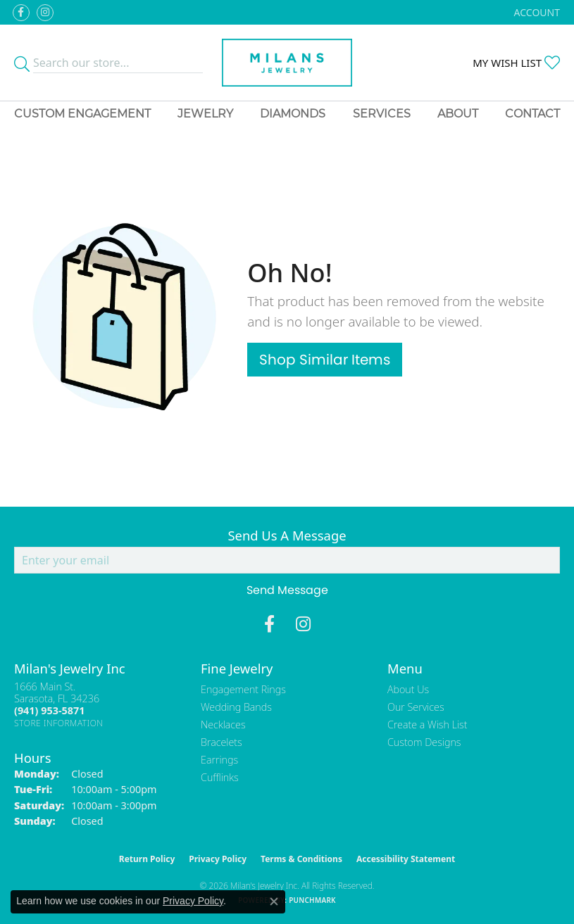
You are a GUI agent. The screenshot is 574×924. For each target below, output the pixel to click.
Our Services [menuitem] (416, 707)
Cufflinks (220, 777)
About (458, 114)
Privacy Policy (218, 859)
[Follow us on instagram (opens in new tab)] (45, 13)
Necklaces (223, 724)
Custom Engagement (82, 114)
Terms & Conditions (301, 859)
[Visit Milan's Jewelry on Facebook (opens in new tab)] (21, 13)
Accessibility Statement (406, 859)
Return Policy (147, 859)
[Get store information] (59, 723)
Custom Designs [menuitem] (424, 742)
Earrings (219, 760)
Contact (532, 114)
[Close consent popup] (274, 901)
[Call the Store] (49, 710)
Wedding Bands (236, 707)
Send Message (287, 590)
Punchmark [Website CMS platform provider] (312, 900)
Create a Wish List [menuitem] (427, 724)
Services (382, 114)
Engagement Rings (243, 689)
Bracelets (222, 742)
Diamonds (293, 114)
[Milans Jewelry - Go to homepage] (287, 63)
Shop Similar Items (325, 360)
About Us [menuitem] (408, 689)
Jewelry (205, 114)
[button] (536, 12)
